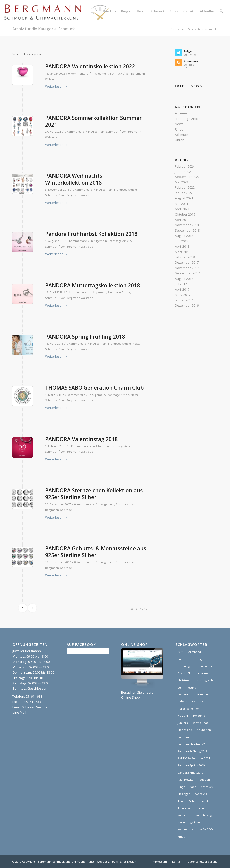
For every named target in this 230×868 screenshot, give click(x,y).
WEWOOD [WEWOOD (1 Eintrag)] (206, 829)
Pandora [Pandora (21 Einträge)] (183, 737)
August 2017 (184, 279)
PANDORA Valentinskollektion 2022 (90, 66)
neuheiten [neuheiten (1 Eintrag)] (204, 730)
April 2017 (182, 289)
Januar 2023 (184, 172)
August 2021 (184, 198)
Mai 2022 (182, 182)
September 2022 (187, 177)
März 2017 (183, 295)
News (136, 344)
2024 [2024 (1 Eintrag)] (181, 652)
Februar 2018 (185, 257)
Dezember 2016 (187, 305)
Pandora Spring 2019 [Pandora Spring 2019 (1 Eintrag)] (191, 765)
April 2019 (182, 220)
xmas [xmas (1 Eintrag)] (181, 836)
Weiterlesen (57, 86)
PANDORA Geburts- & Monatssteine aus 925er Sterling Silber (96, 552)
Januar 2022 (184, 193)
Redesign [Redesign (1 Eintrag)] (204, 780)
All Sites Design (126, 861)
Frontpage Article (126, 190)
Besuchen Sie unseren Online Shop (142, 692)
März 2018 (183, 252)
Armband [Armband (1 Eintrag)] (195, 652)
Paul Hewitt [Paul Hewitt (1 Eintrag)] (185, 780)
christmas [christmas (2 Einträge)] (184, 680)
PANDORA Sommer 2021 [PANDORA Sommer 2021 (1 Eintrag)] (194, 758)
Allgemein (102, 74)
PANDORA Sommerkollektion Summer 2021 (93, 121)
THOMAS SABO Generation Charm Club (95, 388)
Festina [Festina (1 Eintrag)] (191, 687)
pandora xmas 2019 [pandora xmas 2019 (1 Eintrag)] (191, 773)
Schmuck (116, 74)
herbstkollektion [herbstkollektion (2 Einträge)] (189, 709)
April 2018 (182, 246)
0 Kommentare (78, 74)
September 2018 (187, 230)
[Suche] (221, 11)
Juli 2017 (181, 284)
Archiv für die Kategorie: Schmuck (44, 29)
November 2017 (187, 268)
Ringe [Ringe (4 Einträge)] (181, 787)
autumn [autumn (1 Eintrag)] (183, 659)
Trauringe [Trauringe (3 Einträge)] (184, 808)
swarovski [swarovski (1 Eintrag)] (201, 794)
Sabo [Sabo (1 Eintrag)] (193, 787)
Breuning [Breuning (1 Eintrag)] (184, 666)
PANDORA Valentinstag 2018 (81, 439)
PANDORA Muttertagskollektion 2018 (93, 285)
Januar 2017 (184, 300)
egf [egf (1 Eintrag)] (180, 687)
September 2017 (187, 273)
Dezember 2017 (187, 262)
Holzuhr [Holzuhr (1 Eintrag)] (183, 716)
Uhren (180, 140)
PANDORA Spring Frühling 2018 (85, 337)
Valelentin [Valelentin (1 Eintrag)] (184, 815)
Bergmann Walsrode (80, 195)
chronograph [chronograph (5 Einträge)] (204, 680)
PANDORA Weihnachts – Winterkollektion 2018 (76, 179)
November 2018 (187, 225)
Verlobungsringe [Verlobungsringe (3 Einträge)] (189, 822)
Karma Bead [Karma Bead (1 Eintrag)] (201, 723)
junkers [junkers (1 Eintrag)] (183, 723)
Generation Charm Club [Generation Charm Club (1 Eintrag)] (194, 694)
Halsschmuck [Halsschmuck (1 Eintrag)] (186, 701)
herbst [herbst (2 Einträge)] (204, 701)
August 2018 (184, 236)
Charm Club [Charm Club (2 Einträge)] (186, 673)
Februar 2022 (185, 187)
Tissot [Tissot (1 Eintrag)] (204, 801)
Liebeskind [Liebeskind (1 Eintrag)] (185, 730)
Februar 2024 (185, 166)
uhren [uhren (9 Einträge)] (200, 808)
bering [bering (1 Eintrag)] (197, 659)
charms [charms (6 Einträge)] (203, 673)
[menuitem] (109, 11)
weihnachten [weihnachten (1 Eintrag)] (186, 829)
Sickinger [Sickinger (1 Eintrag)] (184, 794)
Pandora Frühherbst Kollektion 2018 (91, 234)
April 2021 (182, 209)
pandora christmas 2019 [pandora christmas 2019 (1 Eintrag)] (194, 744)
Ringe (179, 129)
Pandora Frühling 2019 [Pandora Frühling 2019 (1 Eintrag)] (193, 751)
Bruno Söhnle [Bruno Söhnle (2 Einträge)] (204, 666)
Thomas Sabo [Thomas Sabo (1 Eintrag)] (187, 801)
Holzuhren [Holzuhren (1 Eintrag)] (200, 716)
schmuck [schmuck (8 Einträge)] (207, 787)
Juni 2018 (182, 241)
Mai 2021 (182, 204)
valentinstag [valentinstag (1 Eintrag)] (204, 815)
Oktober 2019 (185, 214)
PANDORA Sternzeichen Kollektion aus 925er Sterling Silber (94, 494)
